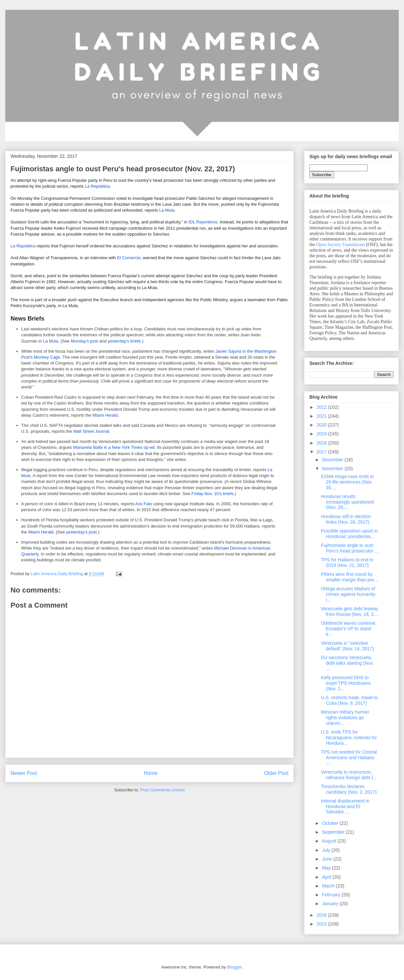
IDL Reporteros (203, 222)
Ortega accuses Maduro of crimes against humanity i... (348, 594)
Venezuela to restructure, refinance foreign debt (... (349, 775)
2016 (322, 915)
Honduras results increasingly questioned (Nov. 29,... (347, 502)
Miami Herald (105, 415)
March (329, 886)
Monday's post (85, 341)
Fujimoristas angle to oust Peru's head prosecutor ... (350, 548)
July (327, 850)
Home (151, 773)
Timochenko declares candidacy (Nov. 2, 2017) (349, 789)
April (327, 877)
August (330, 841)
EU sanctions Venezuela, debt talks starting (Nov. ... (347, 663)
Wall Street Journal (91, 431)
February (332, 895)
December (333, 460)
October (331, 823)
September (334, 832)
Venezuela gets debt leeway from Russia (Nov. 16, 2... (349, 611)
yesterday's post (81, 532)
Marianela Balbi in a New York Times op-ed (114, 447)
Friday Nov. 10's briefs (213, 494)
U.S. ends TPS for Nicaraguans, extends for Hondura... (349, 738)
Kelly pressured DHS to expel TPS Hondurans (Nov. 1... (346, 683)
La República (97, 186)
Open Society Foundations (341, 245)
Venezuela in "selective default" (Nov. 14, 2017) (347, 646)
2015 (322, 924)
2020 (322, 425)
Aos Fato (144, 504)
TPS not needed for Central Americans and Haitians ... (349, 758)
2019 (322, 434)
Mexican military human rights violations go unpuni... (345, 718)
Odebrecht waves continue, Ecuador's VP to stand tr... (349, 629)
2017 (322, 452)
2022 (322, 407)
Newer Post (24, 773)
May (327, 868)
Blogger (234, 967)
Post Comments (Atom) (162, 790)
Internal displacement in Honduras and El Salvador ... (345, 806)
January (331, 904)
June (327, 859)
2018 (322, 443)
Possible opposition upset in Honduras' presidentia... (349, 534)
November (333, 469)
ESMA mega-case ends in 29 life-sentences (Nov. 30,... (347, 482)
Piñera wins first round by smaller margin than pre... (349, 577)
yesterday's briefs (124, 341)
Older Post (276, 773)
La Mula (167, 210)
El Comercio (129, 258)
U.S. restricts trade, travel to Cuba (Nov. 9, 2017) (349, 700)
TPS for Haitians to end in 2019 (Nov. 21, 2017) (347, 563)
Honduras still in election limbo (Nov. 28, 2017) (346, 519)
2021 (322, 416)
